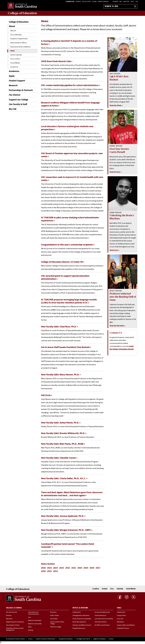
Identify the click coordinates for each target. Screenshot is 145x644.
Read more (114, 250)
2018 (92, 568)
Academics (14, 71)
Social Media (15, 63)
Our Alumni (15, 95)
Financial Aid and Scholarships (82, 619)
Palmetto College (56, 627)
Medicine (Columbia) (35, 621)
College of (22, 13)
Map (121, 2)
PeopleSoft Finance (123, 628)
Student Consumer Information (45, 639)
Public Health (54, 616)
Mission (13, 31)
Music (30, 627)
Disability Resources (79, 628)
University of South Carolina (16, 639)
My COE (13, 109)
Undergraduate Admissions (81, 616)
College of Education (19, 22)
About (12, 26)
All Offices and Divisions (102, 625)
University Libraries (101, 622)
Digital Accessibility (99, 639)
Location (96, 589)
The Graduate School (13, 625)
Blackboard (120, 622)
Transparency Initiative (66, 639)
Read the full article (117, 326)
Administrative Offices (19, 43)
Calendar (115, 2)
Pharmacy (53, 612)
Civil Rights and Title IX (83, 639)
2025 (49, 568)
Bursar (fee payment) (79, 622)
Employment (77, 612)
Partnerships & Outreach (21, 90)
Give (137, 2)
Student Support (17, 81)
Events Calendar (16, 55)
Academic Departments (19, 39)
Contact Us (14, 67)
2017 (98, 568)
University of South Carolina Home (22, 6)
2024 (56, 568)
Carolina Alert (121, 612)
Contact (105, 589)
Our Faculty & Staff (18, 104)
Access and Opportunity (102, 612)
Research (13, 86)
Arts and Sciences (12, 612)
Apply (132, 2)
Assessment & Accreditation (21, 47)
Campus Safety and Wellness (126, 625)
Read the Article (116, 106)
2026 (43, 568)
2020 (80, 568)
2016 (43, 571)
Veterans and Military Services (82, 625)
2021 (74, 568)
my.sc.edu (120, 619)
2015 (49, 571)
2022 (68, 568)
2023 (62, 568)
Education (9, 619)
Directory (126, 2)
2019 (86, 568)
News (12, 51)
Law (29, 617)
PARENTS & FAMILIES (103, 2)
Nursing (31, 630)
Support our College (18, 100)
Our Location (15, 59)
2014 (56, 571)
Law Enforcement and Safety (104, 619)
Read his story (115, 172)
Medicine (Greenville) (35, 624)
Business (9, 616)
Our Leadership (16, 35)
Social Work (54, 619)
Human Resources (100, 616)
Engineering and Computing (15, 622)
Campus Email (121, 616)
